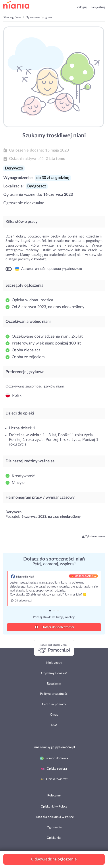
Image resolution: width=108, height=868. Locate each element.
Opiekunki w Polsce (54, 807)
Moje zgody (54, 663)
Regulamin (54, 684)
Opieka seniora (54, 769)
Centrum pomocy (54, 704)
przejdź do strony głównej (16, 5)
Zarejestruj (98, 7)
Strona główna (12, 17)
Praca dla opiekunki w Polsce (54, 817)
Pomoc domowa (54, 758)
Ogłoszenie (54, 827)
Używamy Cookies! (54, 673)
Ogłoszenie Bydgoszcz (40, 17)
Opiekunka (54, 838)
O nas (54, 715)
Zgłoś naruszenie (93, 536)
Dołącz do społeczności (54, 627)
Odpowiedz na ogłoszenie (54, 859)
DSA (54, 725)
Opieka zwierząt (54, 779)
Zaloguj (82, 7)
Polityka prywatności (54, 694)
